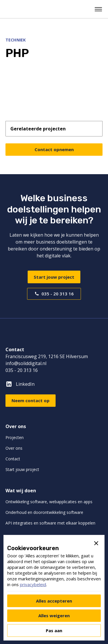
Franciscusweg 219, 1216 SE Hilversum (47, 356)
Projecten (15, 437)
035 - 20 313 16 (22, 370)
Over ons (16, 426)
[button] (99, 9)
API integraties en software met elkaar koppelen (50, 523)
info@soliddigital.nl (26, 363)
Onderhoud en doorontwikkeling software (44, 512)
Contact (13, 459)
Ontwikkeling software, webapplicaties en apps (49, 502)
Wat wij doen (21, 491)
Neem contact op (31, 400)
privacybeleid (33, 584)
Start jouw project (54, 277)
